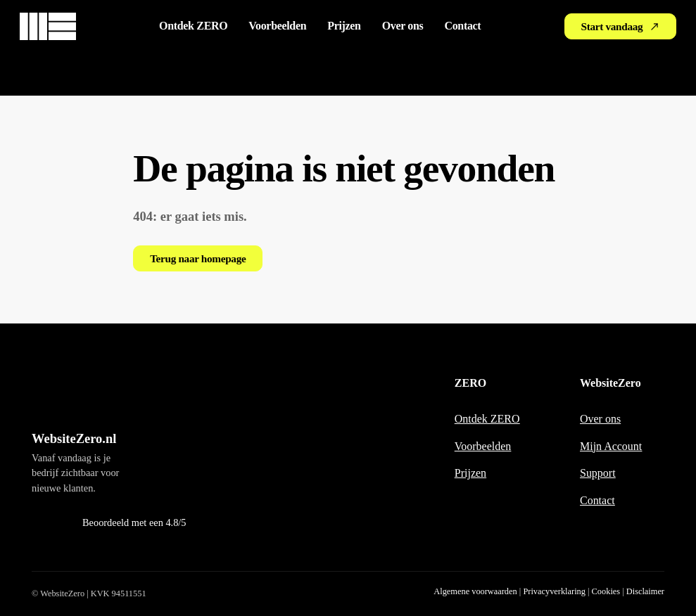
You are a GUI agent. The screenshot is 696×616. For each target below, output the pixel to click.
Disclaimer (645, 591)
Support (598, 473)
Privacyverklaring (554, 591)
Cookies (606, 591)
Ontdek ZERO (193, 26)
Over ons (403, 26)
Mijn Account (611, 446)
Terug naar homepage (198, 258)
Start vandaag (621, 26)
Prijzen (344, 26)
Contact (462, 26)
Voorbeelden (277, 26)
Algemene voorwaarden (475, 591)
